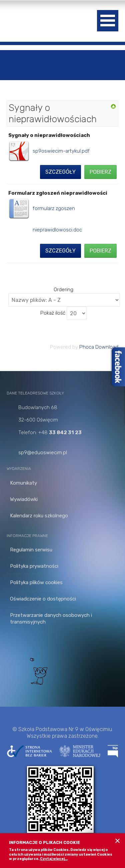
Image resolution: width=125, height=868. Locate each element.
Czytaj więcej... (54, 859)
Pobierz (100, 172)
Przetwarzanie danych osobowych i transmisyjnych (51, 619)
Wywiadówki (24, 499)
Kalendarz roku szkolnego (39, 516)
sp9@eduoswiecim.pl (43, 453)
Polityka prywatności (34, 566)
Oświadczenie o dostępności (43, 599)
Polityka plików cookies (36, 582)
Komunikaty (23, 483)
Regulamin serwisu (31, 550)
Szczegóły (60, 172)
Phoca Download (99, 347)
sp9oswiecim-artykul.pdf (61, 151)
